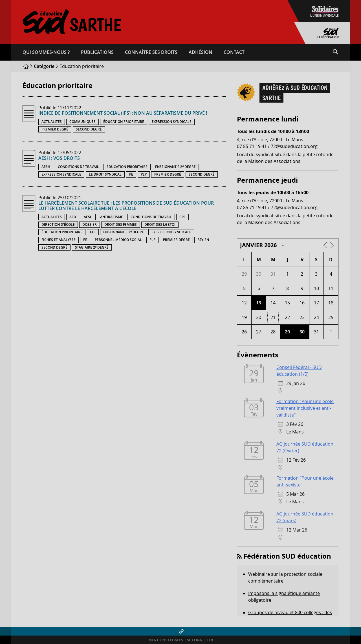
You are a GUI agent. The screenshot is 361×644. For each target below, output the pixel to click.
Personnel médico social (118, 240)
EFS (93, 232)
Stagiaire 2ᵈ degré (92, 247)
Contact (234, 52)
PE (131, 174)
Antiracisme (112, 217)
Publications (97, 52)
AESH (46, 167)
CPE (182, 217)
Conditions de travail (78, 167)
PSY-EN (203, 240)
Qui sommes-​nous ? (46, 52)
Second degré (89, 129)
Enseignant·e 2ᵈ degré (175, 167)
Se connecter (200, 640)
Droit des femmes (121, 224)
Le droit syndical (105, 174)
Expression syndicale (172, 122)
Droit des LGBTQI (160, 224)
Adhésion (201, 52)
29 (287, 332)
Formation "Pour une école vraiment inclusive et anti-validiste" (305, 408)
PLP (144, 174)
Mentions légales (166, 640)
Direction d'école (58, 224)
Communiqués (82, 122)
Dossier (90, 224)
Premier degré (55, 129)
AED (73, 217)
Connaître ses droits (151, 52)
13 (259, 303)
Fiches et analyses (59, 240)
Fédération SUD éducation (287, 556)
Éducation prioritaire (124, 122)
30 (302, 332)
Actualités (52, 122)
